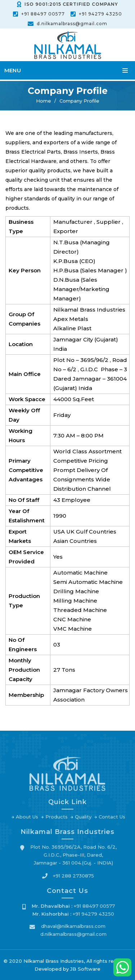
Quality (83, 819)
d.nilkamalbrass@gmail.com (72, 24)
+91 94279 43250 (100, 14)
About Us (27, 819)
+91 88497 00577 (43, 14)
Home (44, 101)
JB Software (85, 969)
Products (57, 819)
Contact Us (112, 819)
